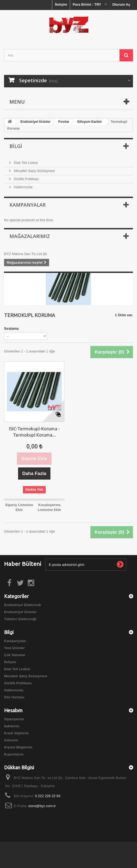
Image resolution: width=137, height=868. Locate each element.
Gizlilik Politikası (26, 179)
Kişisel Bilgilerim (18, 747)
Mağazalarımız (30, 236)
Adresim (11, 740)
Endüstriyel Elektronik (23, 605)
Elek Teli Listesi (25, 163)
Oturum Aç (121, 4)
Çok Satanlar (15, 655)
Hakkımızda (23, 187)
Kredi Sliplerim (16, 733)
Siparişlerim (14, 719)
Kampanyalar (28, 205)
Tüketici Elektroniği (20, 619)
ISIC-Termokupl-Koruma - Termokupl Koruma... (34, 432)
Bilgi (16, 146)
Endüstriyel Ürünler (20, 612)
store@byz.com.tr (42, 806)
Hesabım (13, 710)
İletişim (61, 4)
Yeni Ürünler (14, 648)
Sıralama (11, 329)
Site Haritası (14, 697)
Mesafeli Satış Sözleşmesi (34, 171)
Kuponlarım (14, 754)
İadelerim (12, 726)
